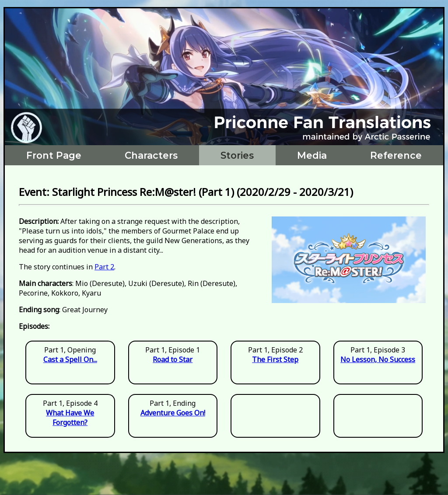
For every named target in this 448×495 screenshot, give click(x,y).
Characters (151, 155)
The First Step (275, 359)
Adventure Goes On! (173, 413)
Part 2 (104, 267)
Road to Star (173, 359)
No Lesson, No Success (378, 359)
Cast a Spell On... (70, 359)
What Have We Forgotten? (70, 418)
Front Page (54, 155)
